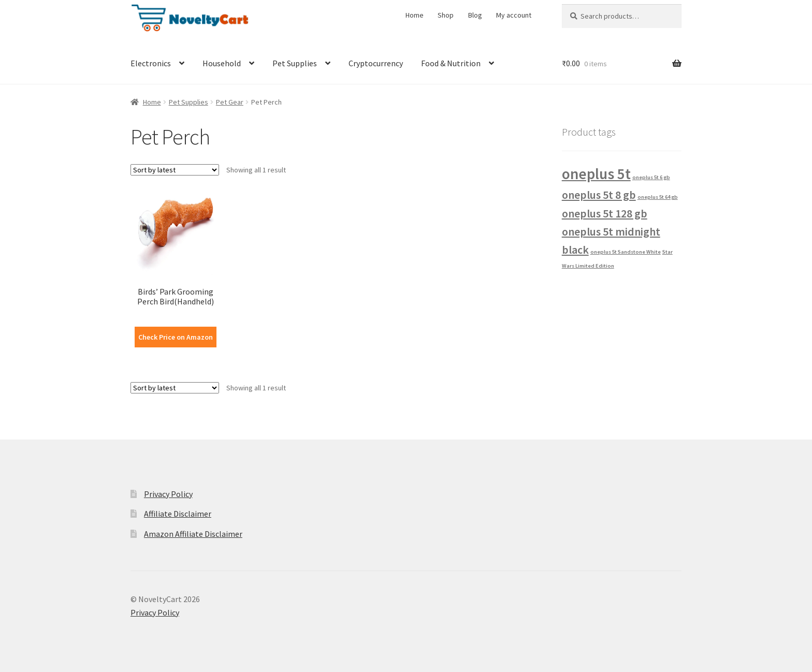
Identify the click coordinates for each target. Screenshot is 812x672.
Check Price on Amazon (176, 337)
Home (415, 15)
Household (222, 63)
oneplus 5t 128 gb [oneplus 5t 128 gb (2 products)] (605, 213)
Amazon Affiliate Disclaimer (193, 534)
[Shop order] (175, 170)
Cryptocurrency (376, 63)
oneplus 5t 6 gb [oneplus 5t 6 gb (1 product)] (651, 177)
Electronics (151, 63)
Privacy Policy (168, 494)
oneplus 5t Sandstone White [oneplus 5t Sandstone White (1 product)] (626, 252)
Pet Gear (230, 102)
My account (514, 15)
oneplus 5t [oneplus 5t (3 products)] (596, 174)
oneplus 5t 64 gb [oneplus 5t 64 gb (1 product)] (658, 197)
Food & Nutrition (451, 63)
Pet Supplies (295, 63)
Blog (475, 15)
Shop (446, 15)
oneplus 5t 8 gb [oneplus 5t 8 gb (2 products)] (599, 195)
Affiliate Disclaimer (178, 514)
